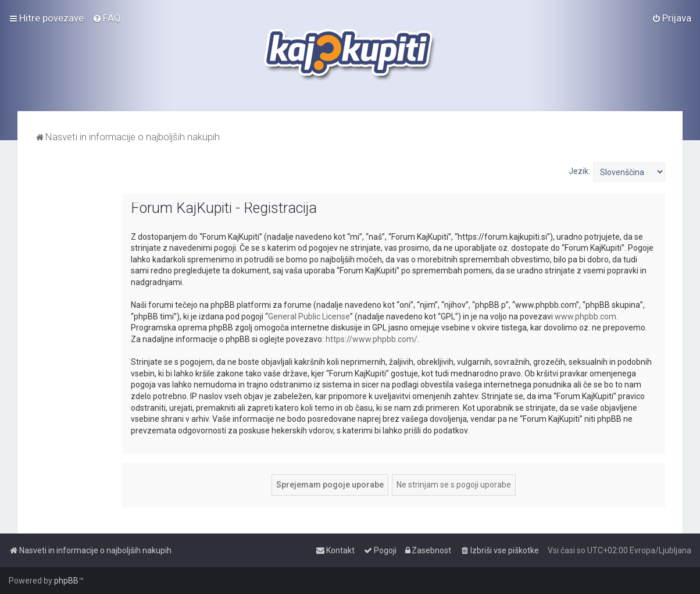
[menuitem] (107, 18)
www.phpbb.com (585, 316)
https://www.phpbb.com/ (372, 339)
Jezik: (579, 171)
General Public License (309, 316)
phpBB (66, 581)
